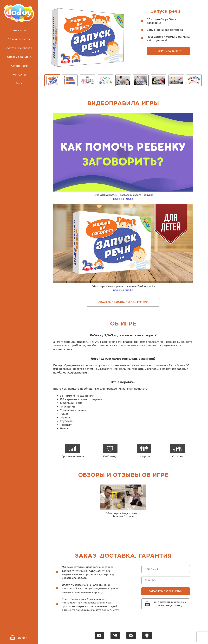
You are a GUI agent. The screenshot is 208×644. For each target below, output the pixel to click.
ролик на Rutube (123, 199)
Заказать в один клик (166, 591)
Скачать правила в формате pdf (123, 302)
